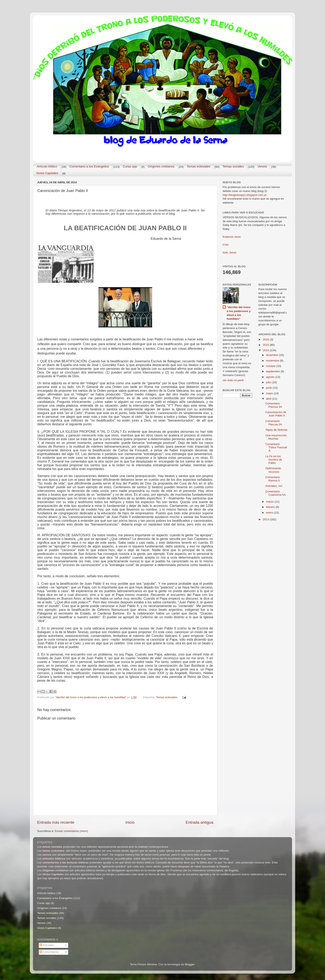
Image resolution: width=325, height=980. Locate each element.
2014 (266, 350)
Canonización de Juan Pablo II (276, 414)
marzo (270, 502)
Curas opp (130, 166)
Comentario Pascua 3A (274, 405)
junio (269, 388)
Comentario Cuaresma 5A (275, 493)
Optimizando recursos (273, 470)
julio (269, 382)
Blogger (190, 964)
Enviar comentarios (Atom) (72, 831)
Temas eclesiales (199, 166)
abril (269, 399)
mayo (270, 393)
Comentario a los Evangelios (89, 166)
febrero (271, 507)
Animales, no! (274, 486)
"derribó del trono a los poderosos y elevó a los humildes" (239, 313)
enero (270, 513)
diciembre (273, 355)
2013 (266, 519)
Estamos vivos (232, 237)
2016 (266, 339)
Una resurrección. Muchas (276, 437)
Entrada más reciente (56, 822)
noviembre (273, 361)
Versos (262, 166)
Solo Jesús (229, 253)
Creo (226, 245)
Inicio (130, 822)
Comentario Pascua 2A (274, 423)
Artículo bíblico (47, 166)
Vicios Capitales (47, 173)
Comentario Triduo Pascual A (276, 447)
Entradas (47, 945)
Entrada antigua (199, 822)
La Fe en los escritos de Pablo (274, 460)
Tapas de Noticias (276, 430)
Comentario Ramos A (273, 479)
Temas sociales (233, 166)
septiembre (273, 371)
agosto (271, 377)
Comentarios (49, 952)
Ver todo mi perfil (233, 380)
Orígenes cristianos (161, 166)
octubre (271, 366)
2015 (266, 345)
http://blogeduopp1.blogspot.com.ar (244, 195)
